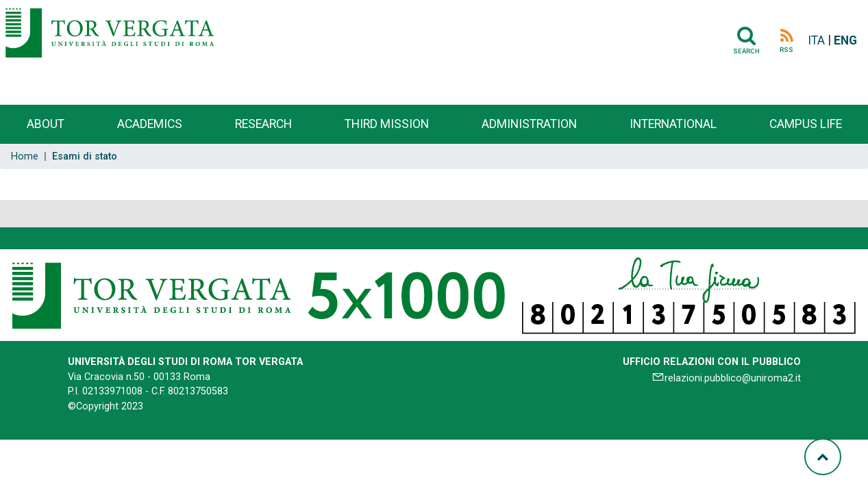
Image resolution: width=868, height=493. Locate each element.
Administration (529, 124)
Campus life (806, 124)
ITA (816, 40)
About (46, 124)
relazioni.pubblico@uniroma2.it (733, 378)
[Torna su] (823, 457)
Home (25, 156)
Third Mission (387, 124)
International (673, 124)
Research (263, 124)
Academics (150, 124)
